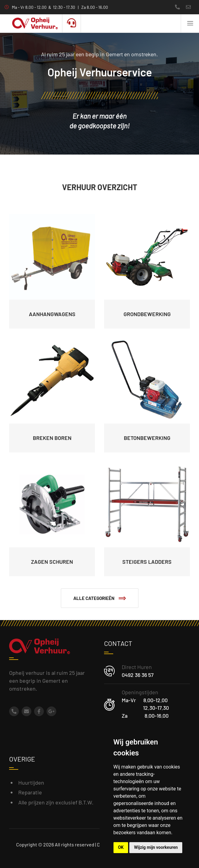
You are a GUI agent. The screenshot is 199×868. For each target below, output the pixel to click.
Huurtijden (31, 783)
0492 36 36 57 (138, 675)
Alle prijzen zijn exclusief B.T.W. (56, 802)
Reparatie (30, 792)
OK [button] (121, 847)
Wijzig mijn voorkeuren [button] (156, 847)
